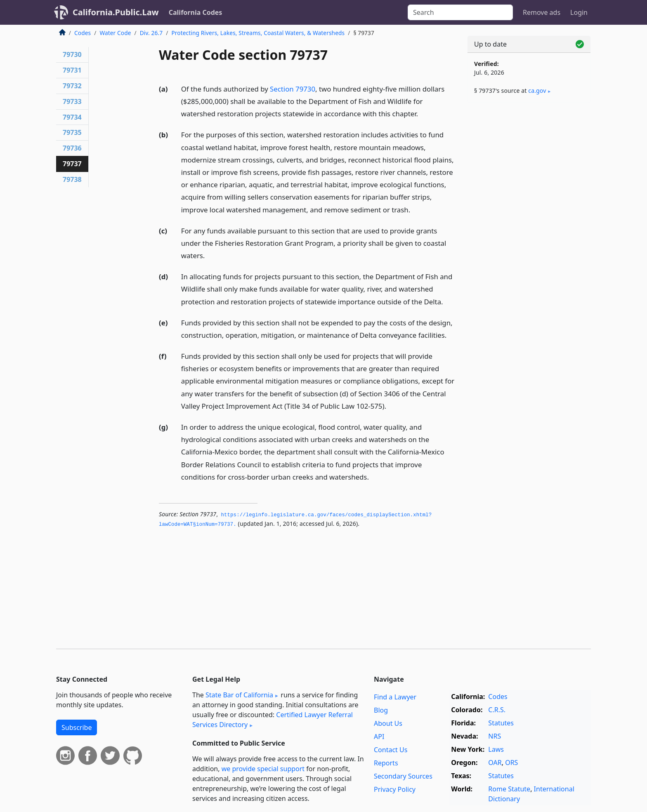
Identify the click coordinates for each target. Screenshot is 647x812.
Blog (381, 710)
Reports (386, 763)
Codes (83, 33)
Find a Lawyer (395, 697)
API (379, 737)
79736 (72, 148)
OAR (495, 763)
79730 (72, 54)
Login (579, 12)
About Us (388, 723)
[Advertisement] (529, 238)
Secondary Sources (403, 776)
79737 (72, 164)
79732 (72, 86)
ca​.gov (537, 91)
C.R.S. (497, 710)
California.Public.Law (116, 12)
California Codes (196, 12)
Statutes (501, 723)
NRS (495, 736)
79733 (72, 101)
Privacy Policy (395, 789)
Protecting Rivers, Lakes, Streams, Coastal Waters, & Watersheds (258, 33)
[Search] (460, 12)
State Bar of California (239, 695)
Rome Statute (509, 789)
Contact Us (391, 750)
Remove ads (542, 12)
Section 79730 (293, 89)
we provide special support (263, 769)
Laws (496, 749)
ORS (511, 763)
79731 (72, 70)
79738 (72, 179)
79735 (72, 132)
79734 (72, 117)
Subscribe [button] (77, 727)
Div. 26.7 (151, 33)
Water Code (115, 33)
